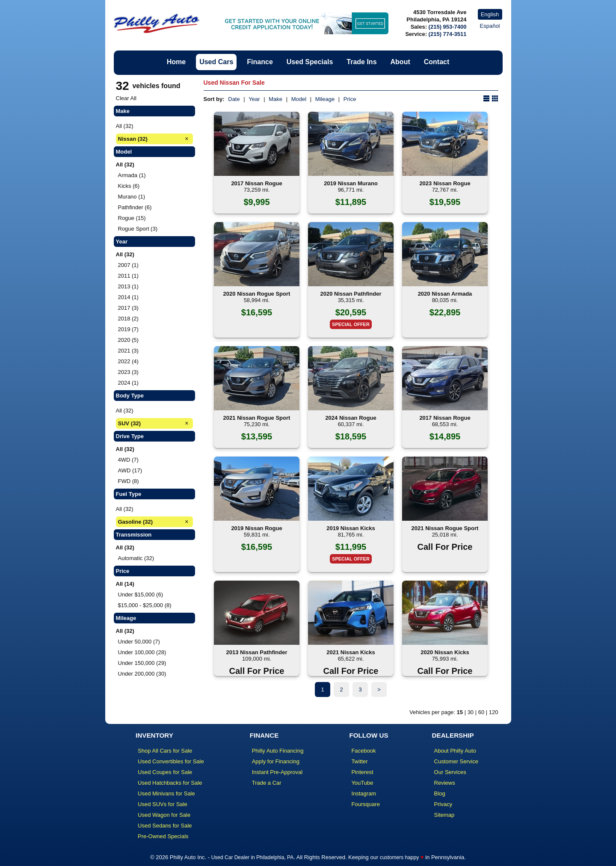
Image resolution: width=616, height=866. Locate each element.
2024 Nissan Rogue (351, 418)
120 (494, 712)
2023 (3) (128, 372)
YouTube (362, 783)
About (400, 62)
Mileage (325, 99)
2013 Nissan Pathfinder (256, 652)
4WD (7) (128, 460)
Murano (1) (132, 197)
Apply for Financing (276, 761)
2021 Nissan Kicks (351, 652)
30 (471, 712)
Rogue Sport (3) (138, 229)
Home (176, 62)
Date (234, 99)
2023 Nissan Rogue (445, 183)
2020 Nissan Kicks (445, 652)
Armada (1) (132, 175)
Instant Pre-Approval (277, 772)
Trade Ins (361, 62)
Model (299, 99)
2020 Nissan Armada (445, 294)
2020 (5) (128, 340)
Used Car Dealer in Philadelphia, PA (253, 857)
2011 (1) (128, 276)
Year (254, 99)
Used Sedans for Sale (165, 826)
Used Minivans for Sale (166, 793)
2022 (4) (128, 361)
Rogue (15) (132, 218)
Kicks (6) (129, 186)
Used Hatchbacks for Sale (170, 783)
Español (490, 26)
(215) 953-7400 (448, 27)
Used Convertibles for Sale (171, 761)
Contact (437, 62)
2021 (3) (128, 351)
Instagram (364, 793)
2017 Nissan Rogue (256, 183)
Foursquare (365, 804)
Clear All (126, 98)
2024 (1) (128, 383)
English (490, 14)
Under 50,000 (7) (139, 642)
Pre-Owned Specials (163, 836)
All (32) (125, 126)
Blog (440, 793)
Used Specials (310, 62)
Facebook (363, 751)
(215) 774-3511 (448, 34)
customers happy (399, 857)
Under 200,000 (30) (142, 674)
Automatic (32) (136, 558)
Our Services (450, 772)
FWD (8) (129, 481)
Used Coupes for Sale (165, 772)
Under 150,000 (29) (142, 663)
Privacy (443, 804)
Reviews (445, 783)
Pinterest (362, 772)
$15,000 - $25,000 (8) (145, 605)
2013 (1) (128, 286)
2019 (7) (128, 329)
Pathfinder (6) (135, 207)
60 (481, 712)
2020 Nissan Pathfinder (351, 294)
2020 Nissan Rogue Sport (257, 294)
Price (350, 99)
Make (275, 99)
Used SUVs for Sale (163, 804)
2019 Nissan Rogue (256, 528)
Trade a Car (267, 783)
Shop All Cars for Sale (165, 751)
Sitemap (444, 815)
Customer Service (456, 761)
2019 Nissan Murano (351, 183)
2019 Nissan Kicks (351, 528)
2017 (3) (128, 308)
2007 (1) (128, 265)
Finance (260, 62)
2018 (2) (128, 319)
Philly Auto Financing (278, 751)
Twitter (359, 761)
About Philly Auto (455, 751)
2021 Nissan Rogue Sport (257, 418)
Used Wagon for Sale (164, 815)
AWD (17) (130, 470)
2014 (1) (128, 297)
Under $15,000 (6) (141, 595)
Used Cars (216, 62)
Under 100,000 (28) (142, 652)
